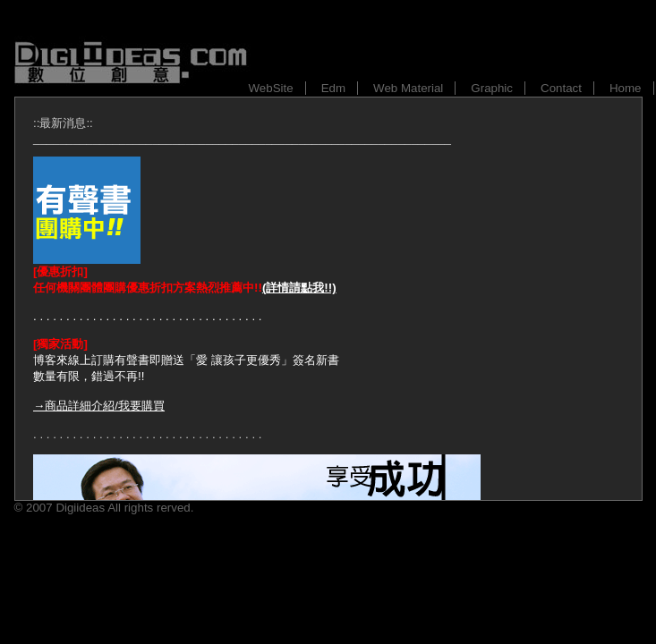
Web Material (408, 88)
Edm (333, 88)
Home (626, 88)
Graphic (492, 88)
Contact (561, 88)
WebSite (271, 88)
